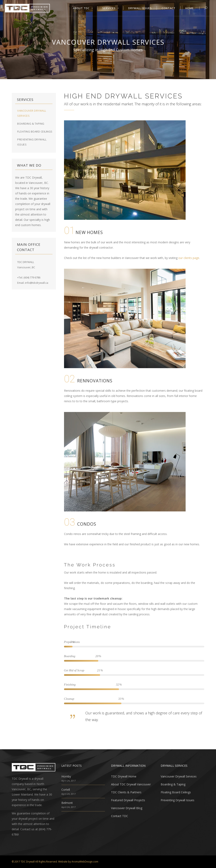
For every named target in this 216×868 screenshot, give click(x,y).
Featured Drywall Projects (128, 800)
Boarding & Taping (31, 124)
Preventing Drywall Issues (178, 800)
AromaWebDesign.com (85, 862)
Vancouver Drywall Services (179, 776)
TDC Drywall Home (124, 776)
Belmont (67, 803)
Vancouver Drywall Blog (127, 808)
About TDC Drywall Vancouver (131, 784)
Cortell (66, 790)
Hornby (66, 776)
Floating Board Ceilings (35, 132)
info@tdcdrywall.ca (37, 283)
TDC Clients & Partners (126, 792)
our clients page (189, 258)
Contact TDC (120, 816)
